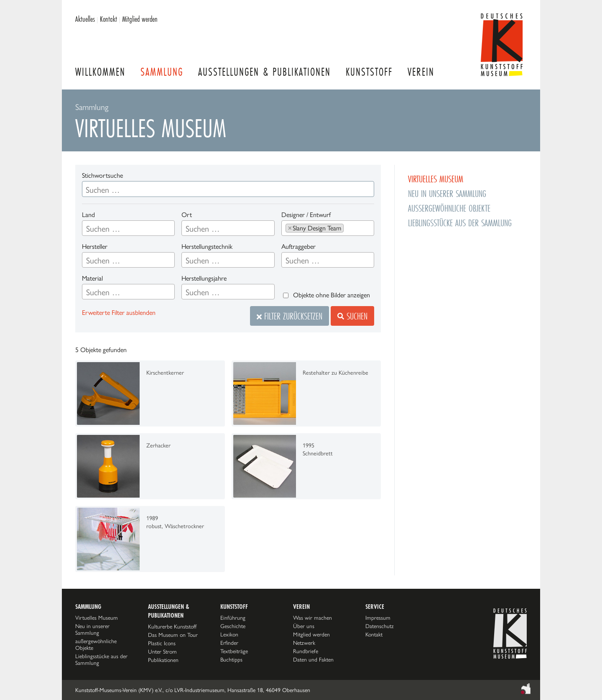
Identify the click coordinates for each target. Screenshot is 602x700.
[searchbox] (128, 229)
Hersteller (95, 247)
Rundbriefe (306, 651)
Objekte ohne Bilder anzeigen (332, 295)
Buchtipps (231, 659)
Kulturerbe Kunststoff (172, 626)
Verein (421, 72)
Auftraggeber (298, 247)
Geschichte (233, 626)
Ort (187, 215)
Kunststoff (369, 72)
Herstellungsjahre (204, 278)
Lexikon (229, 634)
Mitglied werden (140, 19)
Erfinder (229, 643)
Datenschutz (380, 626)
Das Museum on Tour (173, 635)
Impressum (378, 618)
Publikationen (163, 660)
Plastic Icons (162, 643)
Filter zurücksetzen (290, 316)
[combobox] (128, 228)
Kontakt (108, 19)
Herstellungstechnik (207, 247)
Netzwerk (304, 643)
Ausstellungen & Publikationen (264, 72)
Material (92, 278)
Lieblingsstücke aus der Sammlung (460, 223)
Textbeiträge (234, 651)
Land (88, 215)
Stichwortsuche (102, 175)
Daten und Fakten (313, 659)
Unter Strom (162, 651)
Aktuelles (85, 19)
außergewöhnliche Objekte (449, 208)
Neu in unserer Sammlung (447, 193)
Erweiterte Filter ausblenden (119, 313)
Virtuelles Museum (436, 179)
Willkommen (100, 72)
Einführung (233, 618)
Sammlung (162, 72)
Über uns (304, 626)
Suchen (352, 316)
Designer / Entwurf (306, 215)
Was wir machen (312, 618)
